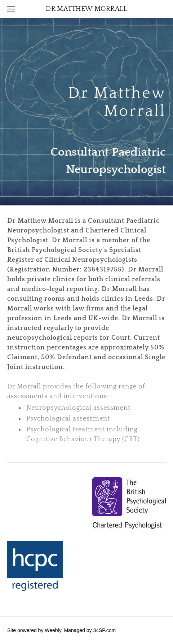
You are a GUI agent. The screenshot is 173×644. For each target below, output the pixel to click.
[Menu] (13, 9)
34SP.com (104, 630)
